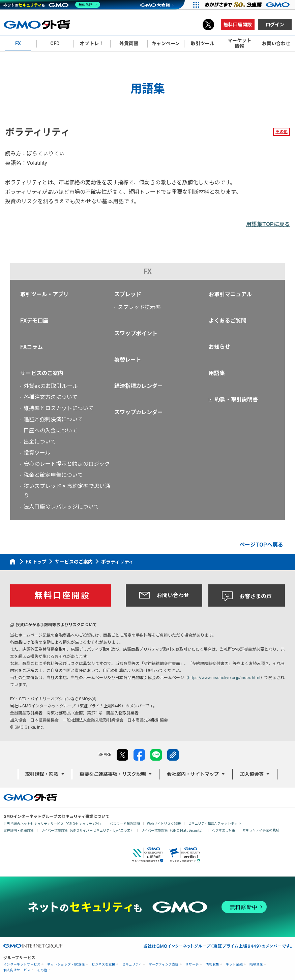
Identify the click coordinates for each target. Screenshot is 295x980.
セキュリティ (132, 964)
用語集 (217, 373)
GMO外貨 (30, 797)
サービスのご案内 (42, 373)
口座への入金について (51, 431)
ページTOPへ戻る (261, 545)
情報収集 (212, 964)
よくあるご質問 (228, 321)
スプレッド (128, 294)
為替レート (128, 360)
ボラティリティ (117, 562)
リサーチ (192, 964)
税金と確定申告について (53, 475)
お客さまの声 (247, 596)
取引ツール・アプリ (45, 294)
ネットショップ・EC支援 (66, 964)
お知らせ (219, 347)
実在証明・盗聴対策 (19, 830)
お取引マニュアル (230, 294)
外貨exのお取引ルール (51, 386)
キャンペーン (166, 43)
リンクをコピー (173, 755)
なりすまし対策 (224, 830)
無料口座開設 (238, 25)
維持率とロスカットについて (59, 408)
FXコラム (32, 347)
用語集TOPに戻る (268, 224)
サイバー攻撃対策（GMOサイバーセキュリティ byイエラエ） (87, 830)
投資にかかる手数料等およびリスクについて (56, 625)
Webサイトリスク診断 (164, 823)
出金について (40, 442)
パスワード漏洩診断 (125, 823)
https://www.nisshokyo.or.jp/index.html (224, 678)
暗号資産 (256, 964)
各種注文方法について (51, 397)
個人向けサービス (17, 970)
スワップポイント (136, 333)
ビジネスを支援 (104, 964)
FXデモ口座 (34, 321)
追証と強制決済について (53, 419)
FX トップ (36, 562)
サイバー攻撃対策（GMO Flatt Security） (173, 830)
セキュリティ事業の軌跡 (261, 830)
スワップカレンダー (139, 412)
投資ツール (37, 453)
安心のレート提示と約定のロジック (67, 464)
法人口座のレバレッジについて (61, 507)
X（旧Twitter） (208, 25)
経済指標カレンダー (139, 386)
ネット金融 (234, 964)
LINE (156, 755)
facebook (139, 755)
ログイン (275, 25)
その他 (282, 132)
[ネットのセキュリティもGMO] (52, 5)
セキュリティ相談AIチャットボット (214, 823)
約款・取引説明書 (236, 400)
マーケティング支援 (164, 964)
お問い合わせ (164, 595)
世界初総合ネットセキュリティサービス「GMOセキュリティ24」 (53, 823)
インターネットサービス (22, 964)
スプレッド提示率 (139, 307)
